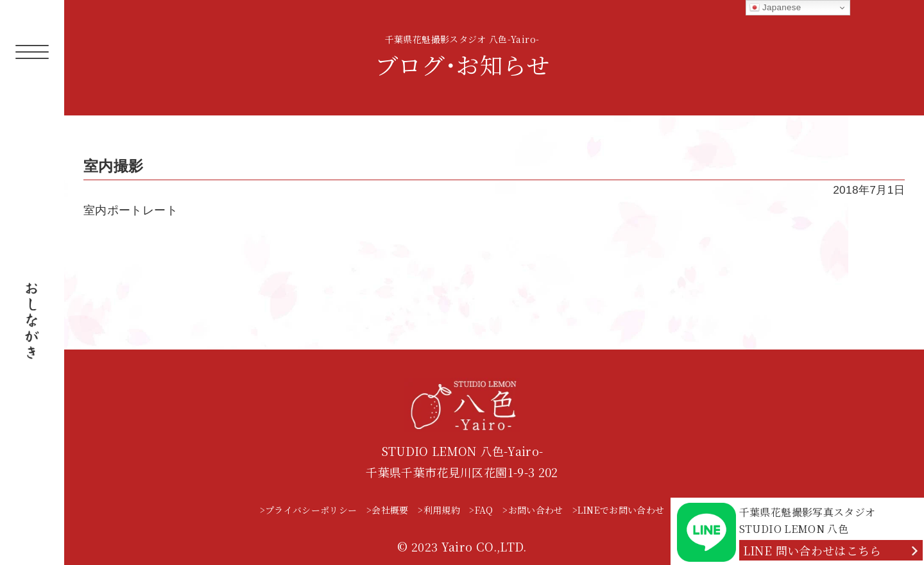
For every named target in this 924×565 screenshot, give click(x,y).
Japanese (775, 8)
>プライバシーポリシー (309, 510)
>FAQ (481, 510)
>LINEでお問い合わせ (618, 510)
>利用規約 (439, 510)
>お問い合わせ (533, 510)
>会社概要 (388, 510)
